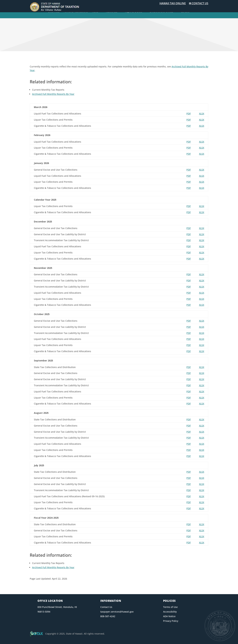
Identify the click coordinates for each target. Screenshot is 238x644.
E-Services (54, 12)
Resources (112, 12)
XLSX (202, 114)
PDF (189, 114)
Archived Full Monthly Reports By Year (53, 94)
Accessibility (170, 612)
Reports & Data (134, 12)
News (95, 12)
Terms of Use (170, 607)
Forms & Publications (76, 12)
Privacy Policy (171, 621)
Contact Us (106, 607)
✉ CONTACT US (199, 3)
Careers (185, 12)
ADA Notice (169, 616)
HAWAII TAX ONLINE (173, 3)
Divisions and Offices (161, 12)
